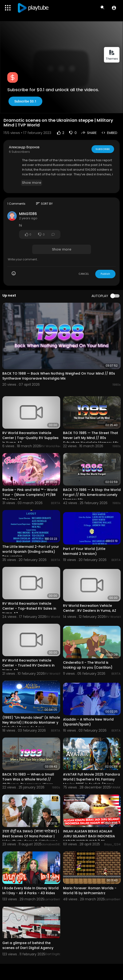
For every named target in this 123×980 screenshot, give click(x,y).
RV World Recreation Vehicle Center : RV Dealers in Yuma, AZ (90, 608)
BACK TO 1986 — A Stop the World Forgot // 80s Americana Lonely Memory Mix (92, 495)
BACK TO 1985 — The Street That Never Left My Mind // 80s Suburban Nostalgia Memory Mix (91, 438)
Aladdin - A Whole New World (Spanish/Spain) (88, 722)
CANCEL (84, 274)
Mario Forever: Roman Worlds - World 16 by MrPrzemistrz (90, 891)
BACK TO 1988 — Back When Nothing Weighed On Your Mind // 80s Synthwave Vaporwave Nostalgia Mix (59, 376)
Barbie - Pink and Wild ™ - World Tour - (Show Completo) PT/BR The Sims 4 (30, 495)
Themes (112, 55)
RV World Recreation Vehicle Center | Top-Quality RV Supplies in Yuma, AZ (30, 438)
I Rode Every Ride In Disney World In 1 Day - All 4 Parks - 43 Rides (30, 891)
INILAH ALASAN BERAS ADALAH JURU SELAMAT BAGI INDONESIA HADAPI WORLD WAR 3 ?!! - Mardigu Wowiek (89, 839)
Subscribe (103, 149)
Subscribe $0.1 (25, 101)
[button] (114, 8)
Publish (105, 274)
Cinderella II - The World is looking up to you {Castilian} (88, 665)
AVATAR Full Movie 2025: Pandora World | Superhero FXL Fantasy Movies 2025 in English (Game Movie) (91, 782)
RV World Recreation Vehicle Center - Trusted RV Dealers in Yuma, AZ (28, 665)
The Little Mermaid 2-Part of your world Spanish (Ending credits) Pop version (31, 552)
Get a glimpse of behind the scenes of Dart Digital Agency (28, 945)
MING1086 (28, 214)
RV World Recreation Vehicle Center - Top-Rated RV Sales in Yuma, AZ (29, 608)
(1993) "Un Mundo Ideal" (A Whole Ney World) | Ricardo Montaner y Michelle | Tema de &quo (31, 722)
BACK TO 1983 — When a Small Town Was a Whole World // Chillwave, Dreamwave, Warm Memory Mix (28, 782)
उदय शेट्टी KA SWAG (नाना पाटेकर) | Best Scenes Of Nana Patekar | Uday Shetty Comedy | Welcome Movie (31, 839)
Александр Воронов (24, 147)
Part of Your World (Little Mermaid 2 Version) (84, 551)
